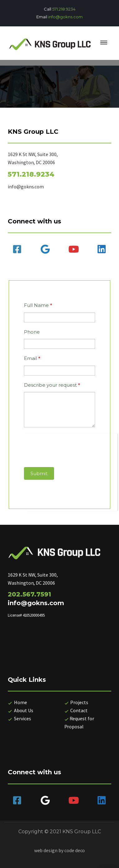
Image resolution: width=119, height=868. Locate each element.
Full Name (38, 305)
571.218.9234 (64, 9)
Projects (79, 702)
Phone (32, 332)
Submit (39, 473)
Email (32, 358)
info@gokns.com (65, 17)
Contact (79, 710)
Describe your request (52, 385)
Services (22, 718)
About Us (24, 710)
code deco (75, 850)
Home (17, 702)
